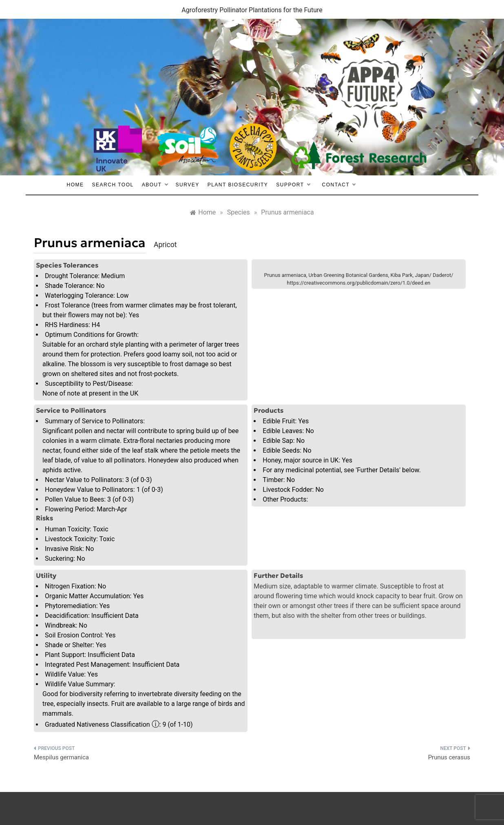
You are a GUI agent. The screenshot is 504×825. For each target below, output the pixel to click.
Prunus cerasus (449, 757)
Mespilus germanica (61, 757)
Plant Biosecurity (238, 185)
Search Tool (113, 185)
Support (293, 185)
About (155, 185)
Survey (188, 185)
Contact (339, 185)
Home (75, 185)
